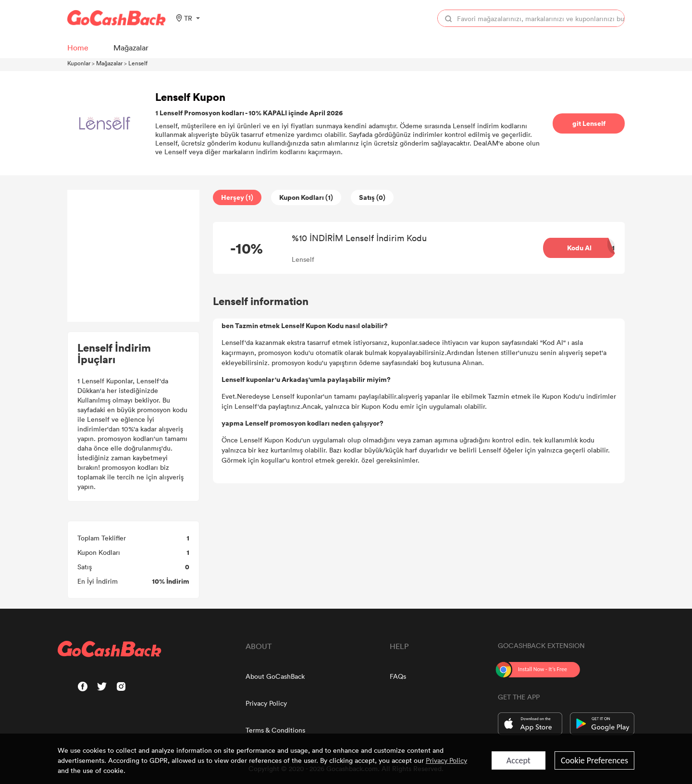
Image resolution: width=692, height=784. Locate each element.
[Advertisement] (134, 256)
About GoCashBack (275, 676)
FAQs (398, 676)
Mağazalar (109, 63)
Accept (519, 760)
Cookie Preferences (594, 760)
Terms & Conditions (275, 730)
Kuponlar (79, 63)
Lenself (138, 63)
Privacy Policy (266, 703)
